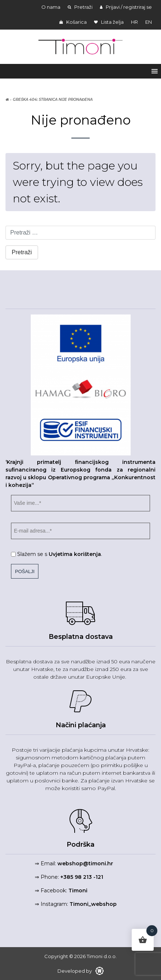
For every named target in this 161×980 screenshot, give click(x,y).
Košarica (73, 22)
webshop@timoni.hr (85, 863)
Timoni (78, 891)
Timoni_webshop (93, 904)
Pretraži (80, 7)
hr (134, 22)
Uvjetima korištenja (75, 554)
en (149, 22)
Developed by (80, 971)
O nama (51, 7)
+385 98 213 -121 (82, 877)
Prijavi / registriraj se (126, 7)
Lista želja (109, 22)
